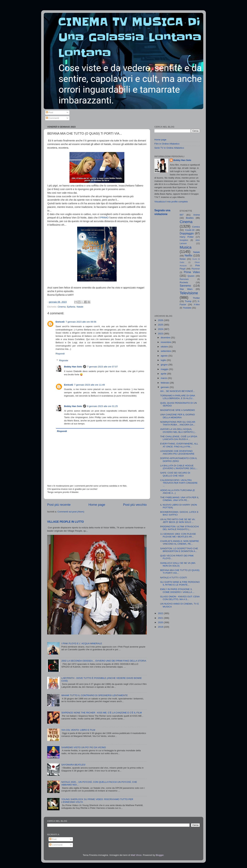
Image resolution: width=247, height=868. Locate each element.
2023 (161, 334)
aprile (164, 374)
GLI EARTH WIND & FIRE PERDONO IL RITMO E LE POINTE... (180, 583)
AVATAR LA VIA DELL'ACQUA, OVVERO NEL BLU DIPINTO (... (178, 430)
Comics (196, 227)
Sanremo (185, 286)
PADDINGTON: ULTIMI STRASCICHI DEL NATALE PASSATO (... (180, 528)
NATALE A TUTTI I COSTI (174, 578)
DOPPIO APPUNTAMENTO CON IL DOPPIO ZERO (179, 460)
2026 (161, 320)
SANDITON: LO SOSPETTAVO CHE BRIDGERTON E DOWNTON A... (179, 550)
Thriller (196, 298)
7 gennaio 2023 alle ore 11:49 (89, 385)
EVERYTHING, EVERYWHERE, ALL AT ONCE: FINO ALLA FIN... (179, 445)
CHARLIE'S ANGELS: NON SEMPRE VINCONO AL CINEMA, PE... (180, 542)
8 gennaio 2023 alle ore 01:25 (102, 406)
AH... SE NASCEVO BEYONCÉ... (178, 391)
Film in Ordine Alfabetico (167, 144)
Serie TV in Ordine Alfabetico (169, 148)
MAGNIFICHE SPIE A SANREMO (178, 410)
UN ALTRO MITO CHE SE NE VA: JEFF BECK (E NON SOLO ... (178, 521)
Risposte (64, 360)
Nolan (183, 259)
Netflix (189, 255)
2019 (161, 627)
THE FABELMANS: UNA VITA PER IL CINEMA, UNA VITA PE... (180, 499)
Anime (197, 215)
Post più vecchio (135, 505)
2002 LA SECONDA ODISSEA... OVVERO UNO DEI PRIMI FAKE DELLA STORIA (104, 661)
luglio (164, 360)
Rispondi (60, 354)
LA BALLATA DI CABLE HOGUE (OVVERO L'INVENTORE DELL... (179, 467)
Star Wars (186, 289)
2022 (161, 613)
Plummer (196, 269)
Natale (80, 307)
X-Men (197, 305)
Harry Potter (187, 237)
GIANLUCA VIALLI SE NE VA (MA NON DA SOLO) (178, 564)
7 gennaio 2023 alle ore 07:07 (102, 367)
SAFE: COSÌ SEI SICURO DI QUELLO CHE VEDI (175, 474)
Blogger (160, 855)
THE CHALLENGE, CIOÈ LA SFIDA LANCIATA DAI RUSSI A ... (179, 438)
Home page (97, 505)
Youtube (187, 308)
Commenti (52, 118)
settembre (166, 351)
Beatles (190, 218)
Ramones (184, 279)
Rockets (184, 282)
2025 (161, 325)
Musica (186, 247)
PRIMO (104, 218)
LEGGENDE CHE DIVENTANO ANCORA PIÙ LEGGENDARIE (177, 452)
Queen (191, 276)
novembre (166, 342)
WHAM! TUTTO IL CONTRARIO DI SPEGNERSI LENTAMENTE (94, 695)
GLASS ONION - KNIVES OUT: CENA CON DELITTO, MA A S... (180, 598)
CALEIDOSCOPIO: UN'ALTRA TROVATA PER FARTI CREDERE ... (179, 483)
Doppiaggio (187, 233)
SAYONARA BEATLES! (73, 765)
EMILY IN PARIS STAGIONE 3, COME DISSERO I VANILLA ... (177, 591)
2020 (161, 622)
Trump (188, 301)
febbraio (165, 383)
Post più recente (59, 505)
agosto (164, 356)
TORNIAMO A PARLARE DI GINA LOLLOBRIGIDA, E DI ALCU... (178, 397)
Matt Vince (136, 855)
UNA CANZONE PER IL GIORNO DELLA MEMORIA (178, 416)
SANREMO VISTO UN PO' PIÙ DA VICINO (84, 747)
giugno (164, 365)
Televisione (189, 293)
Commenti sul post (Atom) (71, 512)
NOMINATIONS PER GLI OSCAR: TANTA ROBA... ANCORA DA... (178, 423)
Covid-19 (190, 230)
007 (182, 215)
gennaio (165, 387)
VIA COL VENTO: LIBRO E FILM (78, 730)
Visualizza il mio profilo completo (171, 202)
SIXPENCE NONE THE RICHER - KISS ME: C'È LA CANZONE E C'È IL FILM (101, 713)
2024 (161, 329)
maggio (165, 369)
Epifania (71, 307)
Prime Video (192, 272)
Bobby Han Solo (73, 367)
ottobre (165, 347)
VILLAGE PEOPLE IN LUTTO (66, 522)
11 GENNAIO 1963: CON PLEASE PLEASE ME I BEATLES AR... (178, 535)
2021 (161, 618)
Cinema (62, 307)
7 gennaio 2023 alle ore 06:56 (81, 322)
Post (49, 112)
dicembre (166, 338)
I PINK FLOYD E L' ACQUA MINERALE (82, 643)
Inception (184, 240)
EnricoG (60, 322)
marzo (164, 378)
